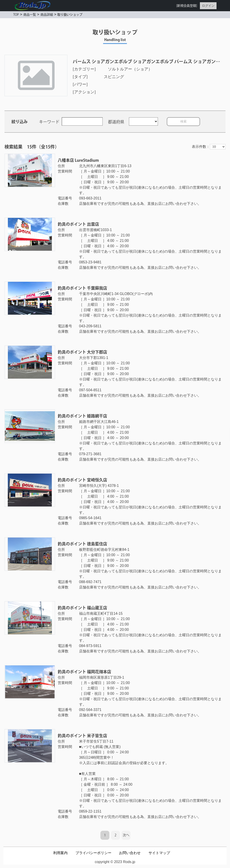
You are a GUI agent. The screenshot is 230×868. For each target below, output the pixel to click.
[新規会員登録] (187, 6)
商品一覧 (30, 15)
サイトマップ (159, 853)
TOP (16, 15)
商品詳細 (47, 15)
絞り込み (20, 122)
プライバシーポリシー (93, 853)
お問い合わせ (130, 853)
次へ (126, 835)
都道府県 (116, 122)
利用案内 (60, 853)
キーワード (49, 122)
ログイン (208, 6)
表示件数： (201, 147)
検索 (184, 121)
